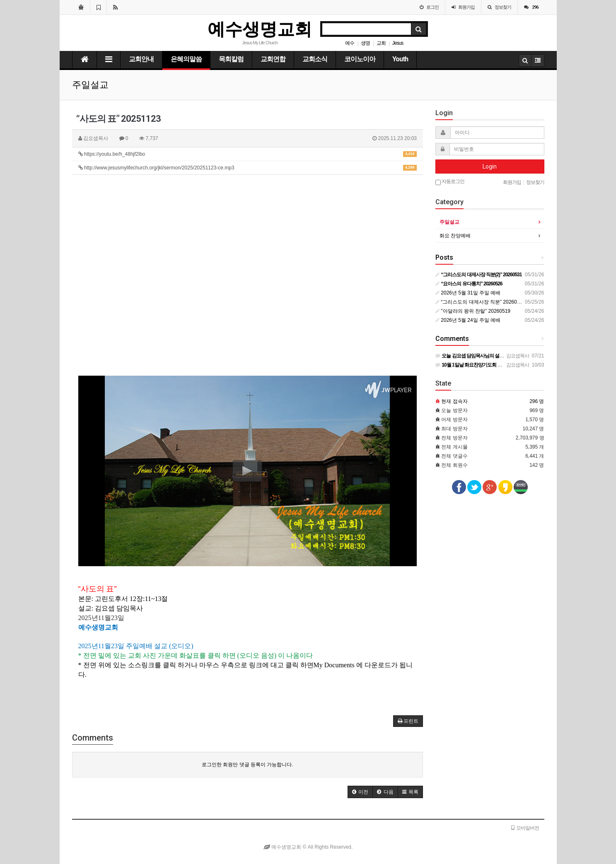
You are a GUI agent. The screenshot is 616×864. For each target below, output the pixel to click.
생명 (365, 43)
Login (490, 167)
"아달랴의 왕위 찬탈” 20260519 (473, 311)
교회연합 (273, 59)
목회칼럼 (231, 59)
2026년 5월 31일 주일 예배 (468, 293)
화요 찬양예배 (455, 236)
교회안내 (141, 59)
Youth (400, 59)
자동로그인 (450, 182)
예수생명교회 (260, 29)
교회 (381, 43)
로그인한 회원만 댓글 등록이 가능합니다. (248, 765)
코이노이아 (360, 59)
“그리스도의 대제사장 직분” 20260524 (480, 302)
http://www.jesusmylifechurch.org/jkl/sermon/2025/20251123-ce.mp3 (248, 168)
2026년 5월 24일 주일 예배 (468, 320)
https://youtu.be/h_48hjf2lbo (248, 154)
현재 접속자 (454, 401)
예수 (350, 43)
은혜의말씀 (186, 59)
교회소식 (315, 59)
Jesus (398, 43)
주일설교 (449, 222)
